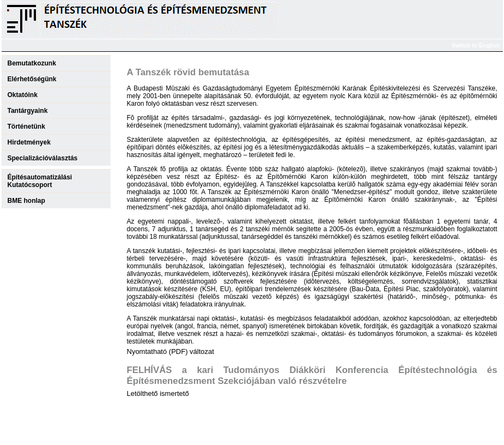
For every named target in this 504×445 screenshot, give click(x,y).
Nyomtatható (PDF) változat (171, 351)
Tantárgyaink (28, 111)
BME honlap (26, 201)
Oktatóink (23, 95)
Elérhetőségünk (32, 79)
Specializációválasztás (43, 158)
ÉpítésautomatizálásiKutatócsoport (40, 181)
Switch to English (476, 45)
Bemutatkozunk (32, 63)
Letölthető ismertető (158, 393)
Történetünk (26, 127)
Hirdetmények (29, 142)
